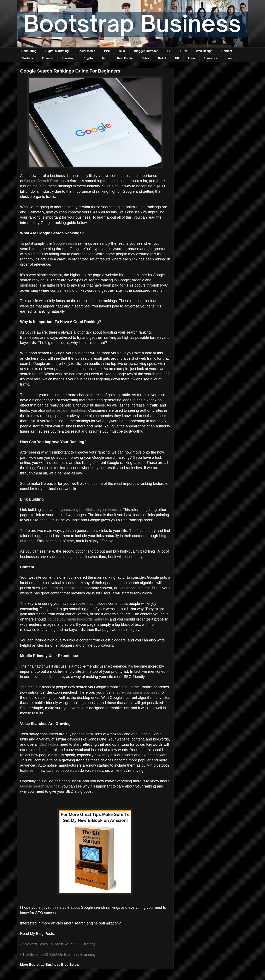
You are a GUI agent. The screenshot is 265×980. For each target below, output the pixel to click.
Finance (48, 58)
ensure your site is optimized (136, 692)
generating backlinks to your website (91, 510)
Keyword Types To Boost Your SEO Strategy (59, 944)
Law (229, 58)
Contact (227, 51)
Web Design (204, 51)
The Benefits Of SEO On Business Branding (59, 955)
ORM (184, 51)
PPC (107, 51)
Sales (145, 58)
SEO (122, 51)
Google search (65, 243)
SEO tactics (49, 744)
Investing (68, 58)
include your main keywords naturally (77, 619)
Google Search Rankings (45, 181)
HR (177, 58)
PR (169, 51)
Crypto (88, 58)
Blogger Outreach (146, 51)
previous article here (47, 677)
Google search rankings (40, 786)
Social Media (86, 51)
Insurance (211, 58)
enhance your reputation (66, 410)
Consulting (29, 51)
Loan (191, 58)
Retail (162, 58)
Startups (27, 58)
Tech (105, 58)
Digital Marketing (57, 51)
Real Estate (125, 58)
